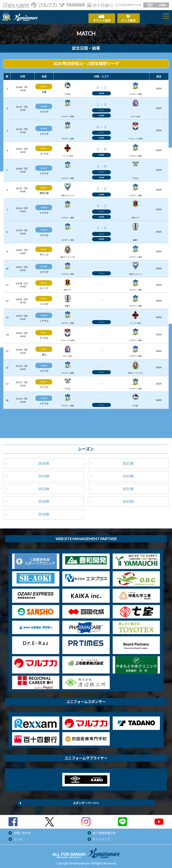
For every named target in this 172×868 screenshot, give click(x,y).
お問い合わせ (22, 831)
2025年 (128, 462)
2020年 (44, 500)
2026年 (44, 462)
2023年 (128, 474)
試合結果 (101, 91)
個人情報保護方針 (104, 831)
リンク (18, 837)
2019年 (128, 500)
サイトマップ (101, 837)
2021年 (128, 487)
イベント (101, 108)
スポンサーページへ (86, 801)
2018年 (44, 512)
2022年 (44, 487)
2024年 (44, 474)
